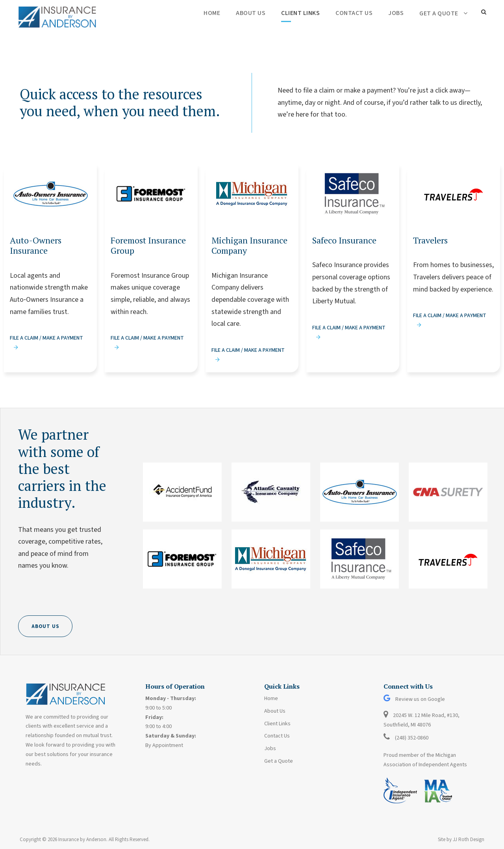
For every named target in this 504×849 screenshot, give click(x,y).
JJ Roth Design (469, 840)
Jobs (396, 13)
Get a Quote (439, 13)
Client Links (300, 13)
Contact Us (354, 13)
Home (212, 13)
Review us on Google (414, 699)
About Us (251, 13)
